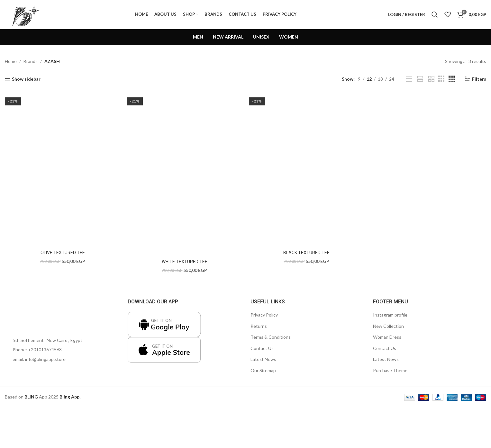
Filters (479, 79)
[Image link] (24, 310)
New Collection (388, 326)
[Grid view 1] (420, 79)
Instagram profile (390, 315)
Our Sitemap (263, 370)
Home (11, 61)
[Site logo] (24, 14)
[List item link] (61, 350)
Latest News (263, 359)
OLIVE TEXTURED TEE (63, 253)
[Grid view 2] (431, 79)
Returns (259, 326)
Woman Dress (387, 337)
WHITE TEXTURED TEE (185, 262)
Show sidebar (26, 79)
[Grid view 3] (441, 79)
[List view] (409, 79)
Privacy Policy (264, 315)
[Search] (435, 14)
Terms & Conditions (271, 337)
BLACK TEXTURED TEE (306, 253)
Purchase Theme (390, 370)
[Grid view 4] (452, 79)
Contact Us (262, 348)
